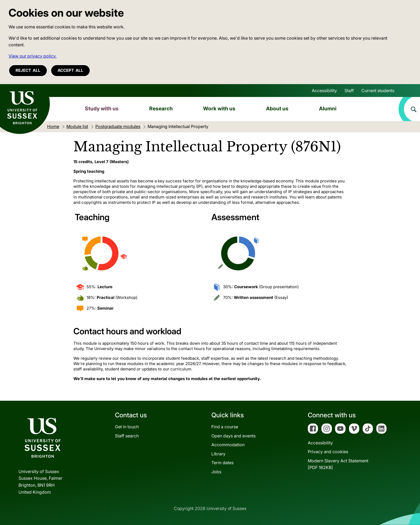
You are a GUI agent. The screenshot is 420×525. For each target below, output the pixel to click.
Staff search (127, 436)
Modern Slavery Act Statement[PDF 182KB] (338, 464)
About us (277, 108)
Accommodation (228, 445)
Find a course (225, 427)
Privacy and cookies (328, 452)
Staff (349, 91)
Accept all (70, 70)
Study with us (102, 108)
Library (218, 454)
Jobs (216, 472)
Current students (378, 91)
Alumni (328, 108)
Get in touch (127, 427)
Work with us (219, 108)
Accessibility (324, 91)
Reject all (28, 70)
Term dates (222, 463)
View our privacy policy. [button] (33, 56)
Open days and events (233, 436)
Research (161, 108)
